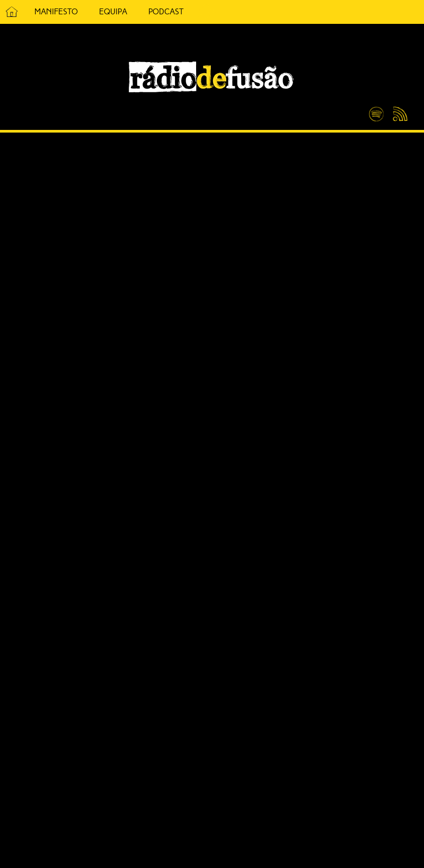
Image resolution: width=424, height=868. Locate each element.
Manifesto (56, 12)
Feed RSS (398, 115)
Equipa (113, 12)
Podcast (166, 12)
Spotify (376, 110)
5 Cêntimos (207, 12)
